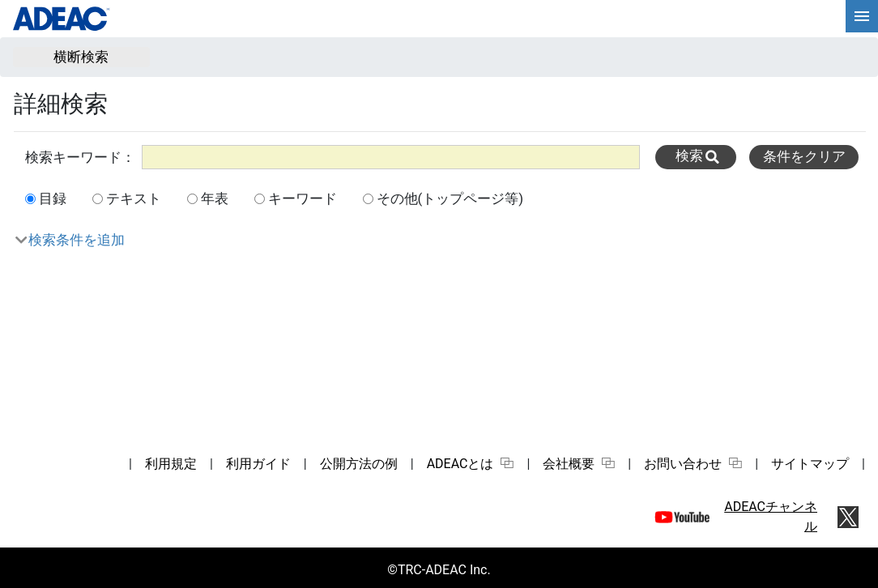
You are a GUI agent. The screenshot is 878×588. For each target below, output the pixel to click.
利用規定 (171, 464)
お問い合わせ (693, 464)
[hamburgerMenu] (862, 16)
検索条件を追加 (77, 240)
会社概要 (579, 464)
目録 (53, 198)
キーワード (303, 198)
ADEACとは (471, 464)
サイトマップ (810, 464)
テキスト (134, 198)
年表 (215, 198)
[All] (391, 157)
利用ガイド (258, 464)
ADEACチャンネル (771, 516)
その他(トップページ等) (450, 198)
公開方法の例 (359, 464)
